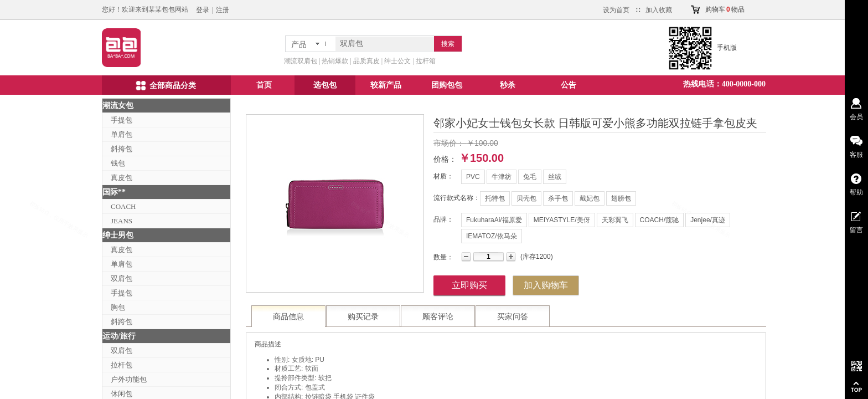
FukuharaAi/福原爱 (494, 220)
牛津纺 (502, 177)
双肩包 (122, 278)
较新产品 (386, 85)
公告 (569, 85)
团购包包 (447, 85)
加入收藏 (659, 10)
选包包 (325, 85)
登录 (203, 10)
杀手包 (558, 198)
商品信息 (288, 317)
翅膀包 (621, 198)
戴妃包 (590, 198)
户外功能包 (129, 379)
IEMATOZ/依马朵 (492, 236)
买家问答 (513, 317)
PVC (473, 177)
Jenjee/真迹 (708, 220)
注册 (223, 10)
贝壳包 (526, 198)
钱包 (118, 163)
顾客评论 (438, 317)
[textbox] (385, 44)
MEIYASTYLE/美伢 (562, 220)
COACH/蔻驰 (660, 220)
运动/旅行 (119, 336)
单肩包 (122, 134)
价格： (445, 159)
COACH (123, 206)
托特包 (495, 198)
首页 (264, 85)
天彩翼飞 (615, 220)
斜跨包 (122, 322)
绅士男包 (118, 235)
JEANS (122, 221)
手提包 (122, 120)
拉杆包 (122, 365)
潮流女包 (118, 106)
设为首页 (616, 10)
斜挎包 (122, 149)
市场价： (449, 143)
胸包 (118, 307)
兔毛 (530, 177)
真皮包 (122, 178)
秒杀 (508, 85)
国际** (114, 192)
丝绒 (555, 177)
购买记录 (363, 317)
